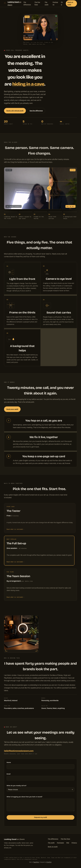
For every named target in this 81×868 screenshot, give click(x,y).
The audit (47, 3)
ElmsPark (49, 862)
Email (9, 775)
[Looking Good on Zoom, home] (14, 3)
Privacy (74, 843)
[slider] (48, 188)
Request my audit (40, 818)
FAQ (62, 3)
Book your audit (12, 409)
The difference (27, 3)
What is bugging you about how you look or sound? (24, 798)
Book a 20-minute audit (15, 111)
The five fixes (37, 3)
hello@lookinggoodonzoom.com (19, 751)
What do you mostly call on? (16, 787)
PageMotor (36, 862)
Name (9, 764)
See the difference (36, 111)
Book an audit (70, 3)
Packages (55, 3)
